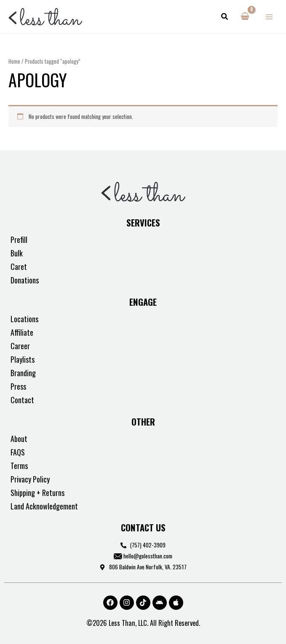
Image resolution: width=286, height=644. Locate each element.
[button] (225, 17)
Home (14, 61)
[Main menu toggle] (269, 17)
